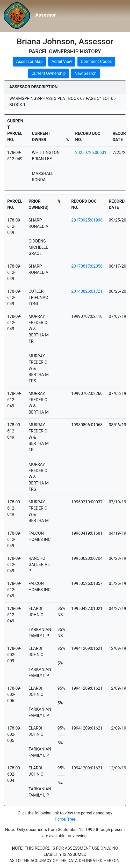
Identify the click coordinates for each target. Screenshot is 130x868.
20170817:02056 (87, 266)
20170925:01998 (87, 220)
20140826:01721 (87, 291)
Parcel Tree (65, 819)
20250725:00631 (91, 153)
